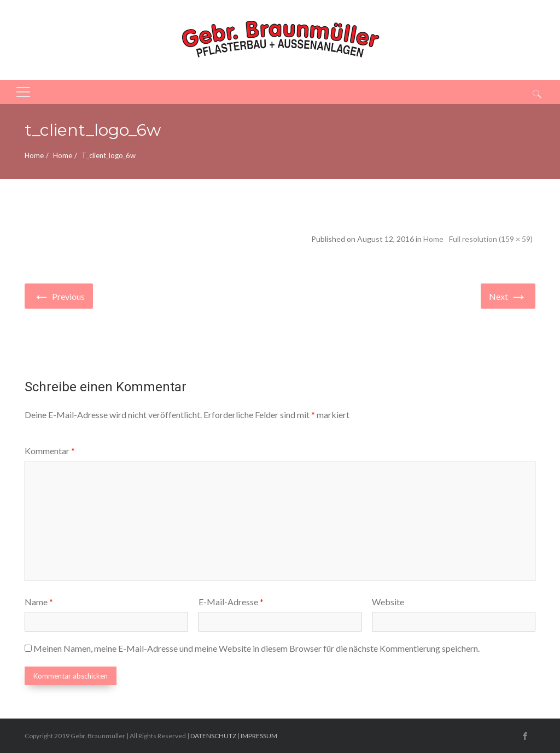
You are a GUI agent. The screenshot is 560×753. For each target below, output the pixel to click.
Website (388, 602)
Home (34, 155)
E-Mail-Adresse (231, 602)
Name (39, 602)
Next (508, 295)
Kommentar (50, 451)
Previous (59, 295)
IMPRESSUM (259, 736)
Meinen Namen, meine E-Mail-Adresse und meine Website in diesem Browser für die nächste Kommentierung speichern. (256, 648)
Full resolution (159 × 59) (491, 239)
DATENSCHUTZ (213, 736)
